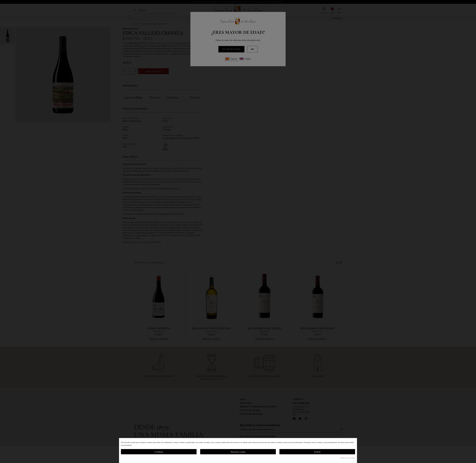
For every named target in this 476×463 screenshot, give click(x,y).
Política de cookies (348, 458)
